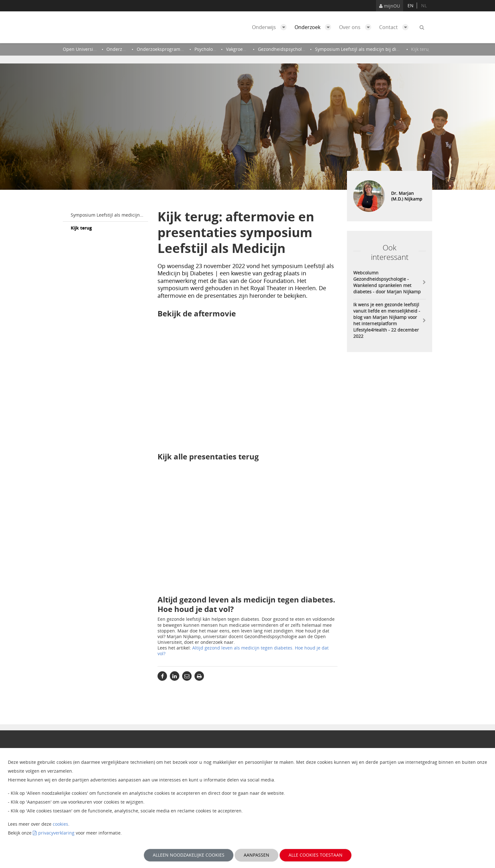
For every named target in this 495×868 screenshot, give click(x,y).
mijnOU (390, 6)
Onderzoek (314, 27)
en (411, 6)
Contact (395, 27)
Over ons (357, 27)
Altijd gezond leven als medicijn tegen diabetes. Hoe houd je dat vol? (243, 651)
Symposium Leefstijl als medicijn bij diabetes (109, 215)
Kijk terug (81, 228)
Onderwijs (271, 27)
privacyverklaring (56, 833)
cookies (60, 824)
